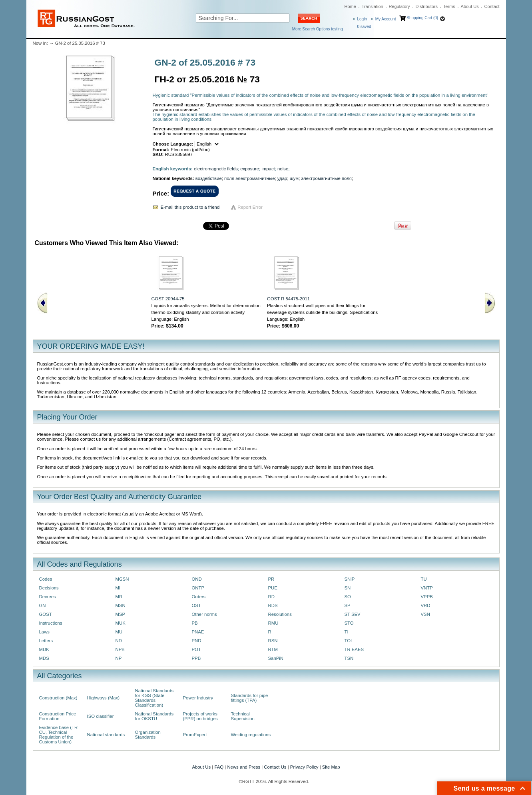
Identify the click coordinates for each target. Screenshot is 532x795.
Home (350, 6)
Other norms (204, 614)
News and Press (244, 767)
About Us (470, 6)
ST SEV (353, 614)
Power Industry (198, 698)
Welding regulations (251, 735)
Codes (46, 579)
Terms (449, 6)
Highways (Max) (103, 698)
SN (348, 588)
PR (271, 579)
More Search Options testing (318, 29)
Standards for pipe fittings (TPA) (250, 698)
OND (197, 579)
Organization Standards (148, 735)
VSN (425, 614)
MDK (44, 649)
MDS (44, 658)
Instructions (51, 623)
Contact (492, 6)
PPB (196, 658)
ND (119, 641)
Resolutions (280, 614)
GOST (46, 614)
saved (364, 27)
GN (43, 605)
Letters (46, 641)
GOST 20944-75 (168, 299)
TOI (348, 641)
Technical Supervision (243, 716)
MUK (121, 623)
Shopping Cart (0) (422, 18)
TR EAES (354, 649)
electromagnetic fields (216, 169)
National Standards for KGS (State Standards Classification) (154, 698)
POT (196, 649)
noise (283, 169)
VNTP (427, 588)
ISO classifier (101, 716)
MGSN (122, 579)
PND (197, 641)
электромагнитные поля (327, 178)
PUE (273, 588)
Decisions (49, 588)
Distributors (426, 6)
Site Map (331, 767)
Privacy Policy (304, 767)
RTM (273, 649)
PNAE (198, 632)
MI (118, 588)
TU (424, 579)
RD (271, 597)
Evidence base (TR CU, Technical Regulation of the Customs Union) (59, 735)
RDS (273, 605)
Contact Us (275, 767)
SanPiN (276, 658)
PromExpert (195, 735)
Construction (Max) (58, 698)
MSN (121, 605)
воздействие (209, 178)
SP (348, 605)
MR (119, 597)
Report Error (250, 207)
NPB (120, 649)
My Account (386, 19)
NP (119, 658)
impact (268, 169)
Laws (45, 632)
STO (349, 623)
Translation (373, 6)
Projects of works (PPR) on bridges (200, 716)
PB (195, 623)
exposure (250, 169)
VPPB (427, 597)
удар (282, 178)
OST (196, 605)
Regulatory (399, 6)
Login (362, 19)
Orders (199, 597)
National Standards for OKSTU (154, 716)
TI (347, 632)
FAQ (219, 767)
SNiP (350, 579)
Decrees (48, 597)
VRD (426, 605)
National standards (106, 735)
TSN (349, 658)
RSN (273, 641)
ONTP (198, 588)
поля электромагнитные (249, 178)
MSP (121, 614)
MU (119, 632)
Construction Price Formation (58, 716)
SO (348, 597)
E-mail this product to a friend (190, 207)
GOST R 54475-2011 (288, 299)
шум (294, 178)
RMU (273, 623)
